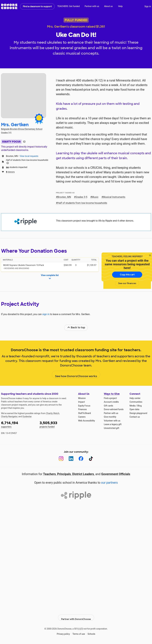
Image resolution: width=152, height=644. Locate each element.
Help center (135, 398)
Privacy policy (63, 632)
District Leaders (83, 474)
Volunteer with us (112, 421)
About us (108, 6)
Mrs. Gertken (15, 125)
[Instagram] (61, 459)
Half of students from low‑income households (82, 203)
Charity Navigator (9, 417)
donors (10, 172)
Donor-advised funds (114, 409)
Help (120, 6)
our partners (109, 483)
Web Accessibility (86, 421)
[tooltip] (24, 141)
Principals (64, 474)
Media (133, 406)
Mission (82, 398)
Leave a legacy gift (113, 424)
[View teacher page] (24, 96)
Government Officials (116, 474)
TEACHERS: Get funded (69, 6)
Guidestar (27, 417)
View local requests (29, 156)
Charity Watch (53, 413)
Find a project (110, 398)
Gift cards (108, 406)
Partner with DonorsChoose (76, 615)
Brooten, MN (64, 197)
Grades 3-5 (81, 197)
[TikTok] (91, 459)
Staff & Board (84, 413)
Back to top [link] (76, 327)
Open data (134, 409)
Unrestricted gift (111, 428)
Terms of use (79, 632)
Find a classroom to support (37, 6)
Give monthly (110, 417)
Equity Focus (84, 406)
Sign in (148, 6)
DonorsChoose (9, 6)
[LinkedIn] (71, 459)
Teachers (49, 474)
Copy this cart (127, 275)
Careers (82, 417)
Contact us (135, 417)
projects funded (57, 424)
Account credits (111, 402)
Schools (91, 632)
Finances (82, 409)
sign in (46, 314)
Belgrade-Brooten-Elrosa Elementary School (22, 129)
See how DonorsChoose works (76, 375)
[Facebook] (81, 459)
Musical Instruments (114, 197)
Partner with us (92, 6)
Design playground (138, 413)
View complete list (50, 277)
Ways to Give (112, 394)
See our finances (127, 283)
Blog (139, 406)
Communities (136, 402)
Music (95, 197)
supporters (18, 424)
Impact (81, 402)
